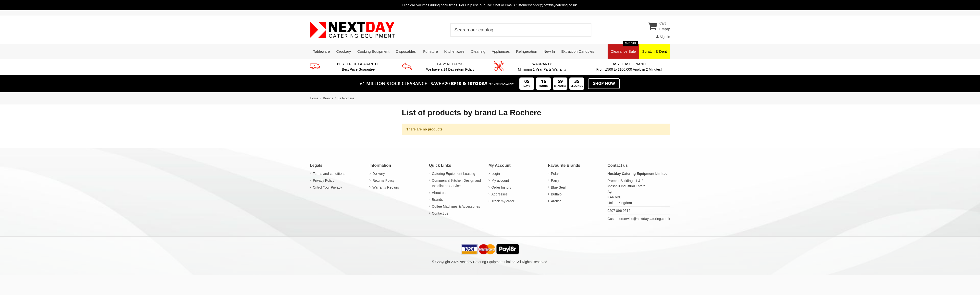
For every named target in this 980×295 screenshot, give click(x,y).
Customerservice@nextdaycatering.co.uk (639, 219)
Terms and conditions (329, 174)
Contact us (440, 213)
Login (496, 174)
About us (439, 193)
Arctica (556, 201)
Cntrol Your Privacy (327, 187)
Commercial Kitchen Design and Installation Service (456, 183)
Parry (555, 180)
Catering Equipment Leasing (454, 174)
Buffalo (556, 194)
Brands (437, 200)
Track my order (503, 201)
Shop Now (604, 83)
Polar (555, 174)
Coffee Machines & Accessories (456, 206)
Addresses (500, 194)
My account (500, 180)
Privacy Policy (324, 180)
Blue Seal (558, 187)
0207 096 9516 (619, 211)
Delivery (379, 174)
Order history (501, 187)
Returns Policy (383, 180)
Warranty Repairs (386, 187)
